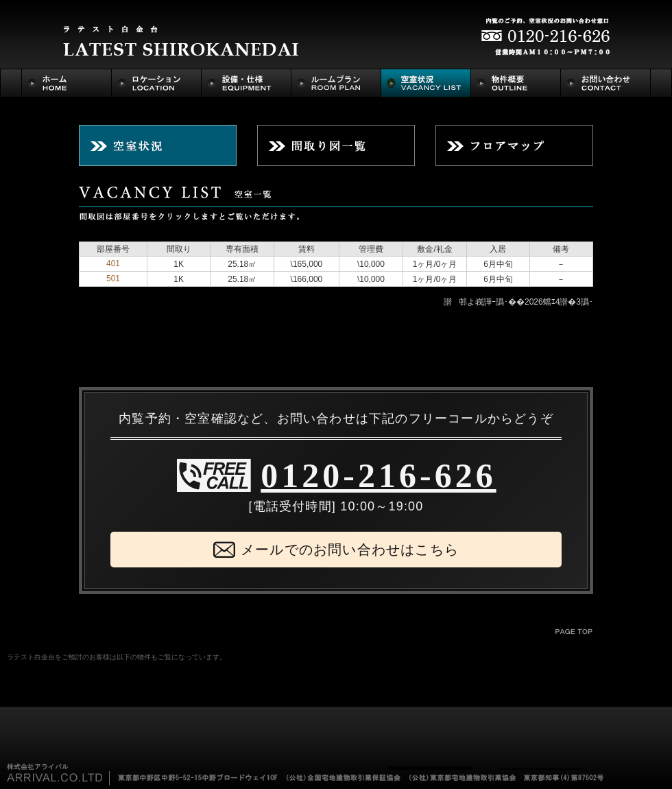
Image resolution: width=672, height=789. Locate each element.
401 (113, 263)
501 (113, 279)
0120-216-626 (378, 475)
